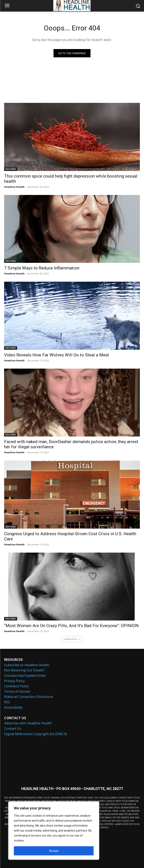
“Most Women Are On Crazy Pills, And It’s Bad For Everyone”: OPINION (71, 626)
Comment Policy (17, 686)
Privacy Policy (14, 681)
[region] (54, 831)
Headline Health (14, 187)
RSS (7, 702)
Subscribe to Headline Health (27, 665)
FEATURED (11, 169)
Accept (54, 851)
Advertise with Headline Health (28, 723)
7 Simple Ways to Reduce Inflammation (42, 268)
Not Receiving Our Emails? (24, 670)
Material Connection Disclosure (29, 697)
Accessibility (13, 707)
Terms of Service (17, 691)
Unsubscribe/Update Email (25, 676)
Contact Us (13, 729)
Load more (72, 639)
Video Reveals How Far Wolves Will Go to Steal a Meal (57, 355)
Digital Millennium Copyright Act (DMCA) (36, 734)
